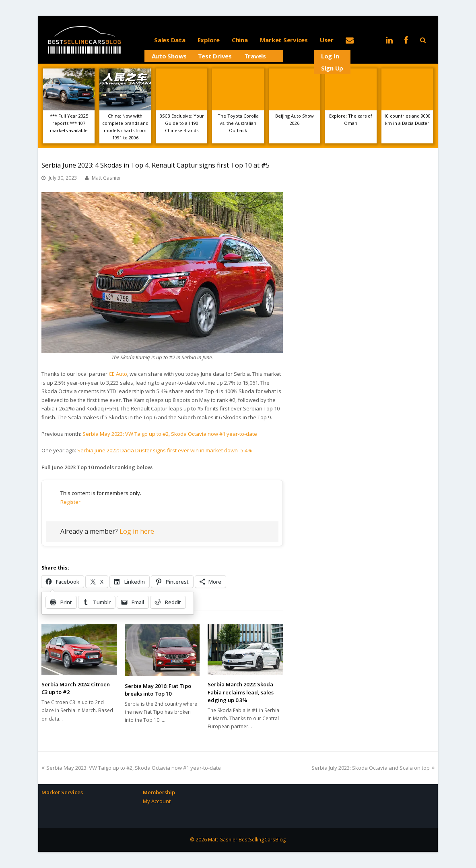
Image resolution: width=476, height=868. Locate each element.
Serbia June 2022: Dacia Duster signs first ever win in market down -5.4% (165, 450)
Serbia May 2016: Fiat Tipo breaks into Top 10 (158, 690)
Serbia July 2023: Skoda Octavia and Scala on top (373, 768)
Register (70, 502)
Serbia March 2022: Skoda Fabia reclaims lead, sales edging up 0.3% (241, 692)
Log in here (137, 531)
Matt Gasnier (106, 178)
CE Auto (118, 374)
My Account (157, 801)
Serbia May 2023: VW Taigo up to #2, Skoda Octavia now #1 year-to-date (170, 434)
